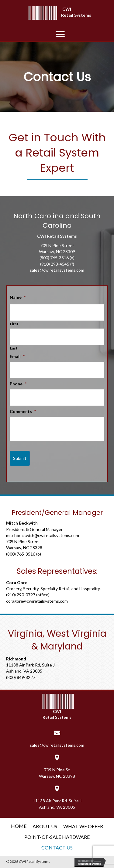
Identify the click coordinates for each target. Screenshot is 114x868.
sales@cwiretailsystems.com (57, 270)
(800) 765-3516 (54, 258)
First (14, 324)
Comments (23, 411)
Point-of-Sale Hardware (57, 837)
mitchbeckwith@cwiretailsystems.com (43, 535)
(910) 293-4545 (55, 264)
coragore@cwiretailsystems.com (37, 601)
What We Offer (83, 826)
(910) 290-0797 (21, 595)
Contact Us (57, 847)
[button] (60, 34)
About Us (45, 826)
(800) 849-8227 (21, 677)
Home (19, 826)
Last (14, 348)
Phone (18, 384)
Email (17, 356)
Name (18, 297)
